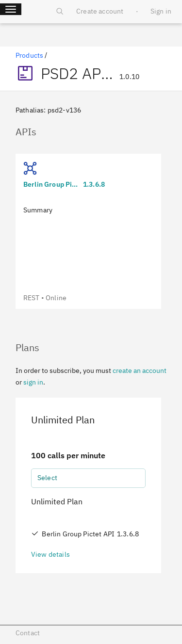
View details (50, 554)
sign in (33, 382)
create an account (140, 370)
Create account (100, 11)
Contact (28, 633)
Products (29, 55)
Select (47, 478)
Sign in (161, 11)
